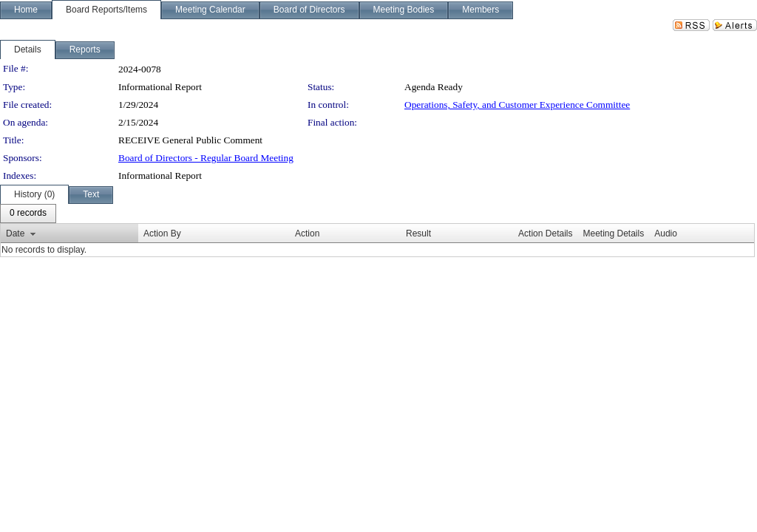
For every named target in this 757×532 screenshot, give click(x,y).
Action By (162, 233)
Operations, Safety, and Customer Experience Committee (517, 105)
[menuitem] (28, 214)
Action (307, 233)
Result (418, 233)
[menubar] (28, 214)
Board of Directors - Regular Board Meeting (206, 158)
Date (15, 233)
